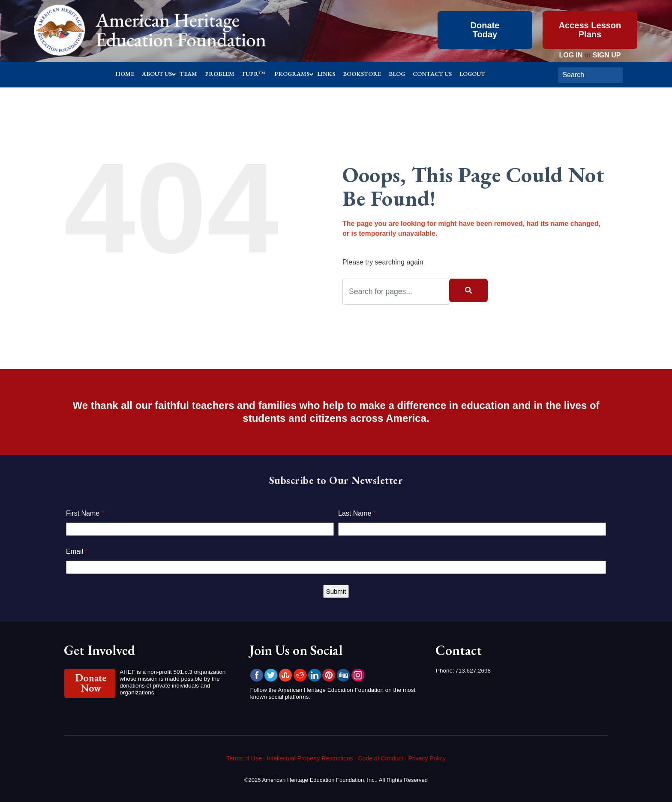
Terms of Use (244, 758)
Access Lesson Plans (590, 30)
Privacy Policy (427, 758)
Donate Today (485, 30)
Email (77, 551)
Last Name (357, 513)
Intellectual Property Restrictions (310, 758)
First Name (85, 513)
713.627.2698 (473, 671)
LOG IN (571, 55)
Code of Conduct (381, 758)
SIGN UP (607, 55)
